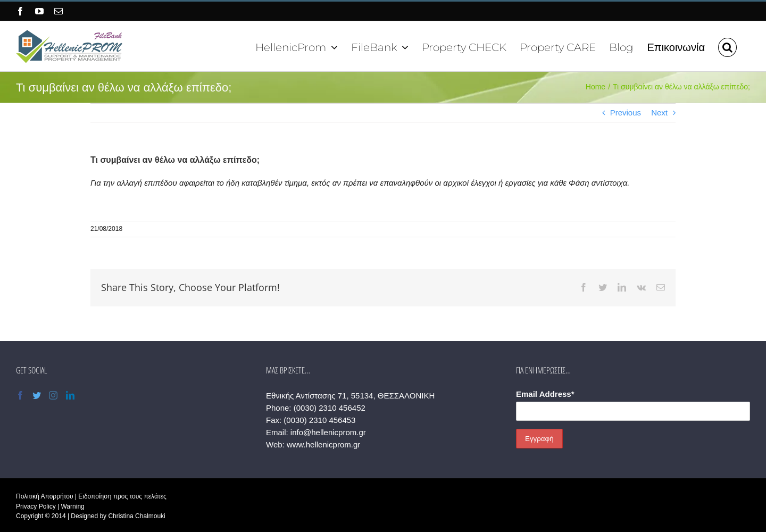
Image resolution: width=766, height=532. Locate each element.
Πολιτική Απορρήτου (44, 496)
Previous (626, 113)
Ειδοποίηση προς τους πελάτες (122, 496)
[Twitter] (37, 395)
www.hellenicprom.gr (323, 444)
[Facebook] (20, 395)
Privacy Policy (36, 506)
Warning (72, 506)
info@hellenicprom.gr (328, 432)
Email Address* (545, 394)
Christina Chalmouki (136, 516)
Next (659, 113)
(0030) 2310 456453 (319, 420)
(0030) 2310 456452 (330, 408)
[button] (727, 46)
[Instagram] (53, 395)
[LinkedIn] (70, 395)
